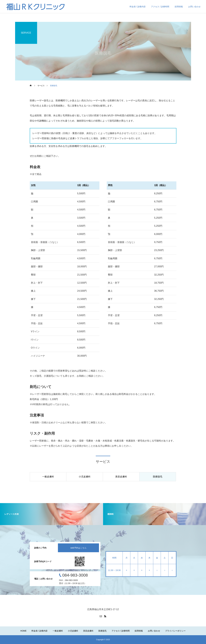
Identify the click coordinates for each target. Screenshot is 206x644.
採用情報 (179, 7)
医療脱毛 (102, 631)
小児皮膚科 (73, 631)
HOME (23, 631)
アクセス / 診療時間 (160, 7)
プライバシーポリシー (175, 631)
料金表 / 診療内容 (138, 7)
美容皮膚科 (88, 631)
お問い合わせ (194, 7)
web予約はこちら (78, 548)
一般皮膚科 (58, 631)
